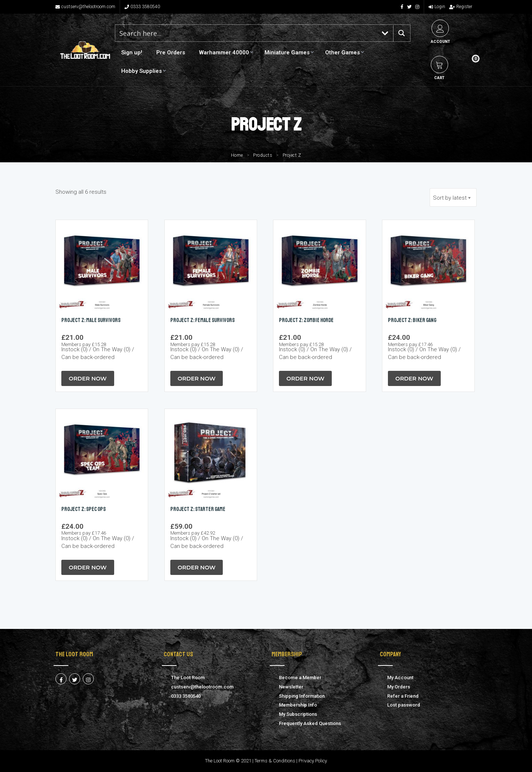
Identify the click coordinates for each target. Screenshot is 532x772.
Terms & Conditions (275, 761)
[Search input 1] (246, 33)
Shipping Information (302, 696)
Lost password (404, 705)
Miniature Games (287, 53)
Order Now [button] (88, 378)
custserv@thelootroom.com (85, 7)
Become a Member (300, 678)
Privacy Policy (313, 761)
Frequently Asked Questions (310, 723)
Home (237, 155)
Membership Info (298, 705)
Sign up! (132, 53)
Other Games (342, 53)
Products (263, 155)
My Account (400, 678)
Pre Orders (171, 53)
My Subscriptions (298, 714)
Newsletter (291, 687)
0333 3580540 (142, 7)
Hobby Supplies (141, 71)
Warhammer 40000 (224, 53)
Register (461, 7)
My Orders (399, 687)
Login (437, 7)
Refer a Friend (403, 696)
